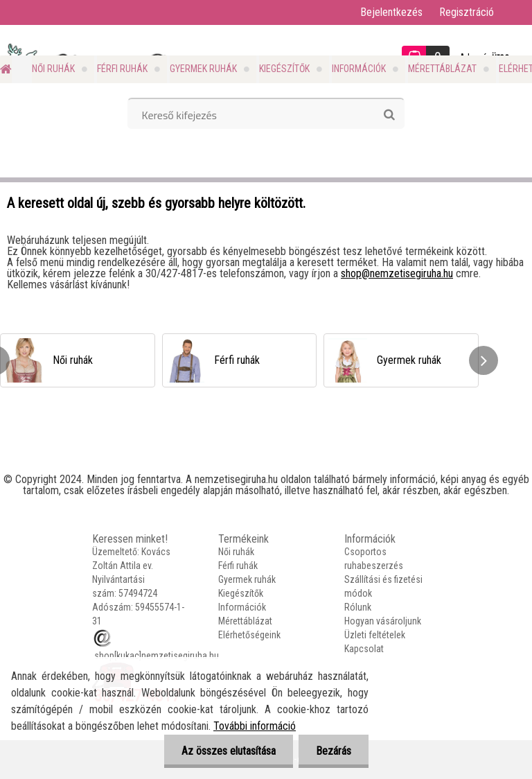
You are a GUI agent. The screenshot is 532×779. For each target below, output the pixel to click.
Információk (359, 69)
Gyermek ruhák (203, 69)
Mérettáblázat (442, 69)
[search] (389, 115)
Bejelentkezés (391, 12)
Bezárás (334, 751)
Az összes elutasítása (229, 751)
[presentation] (484, 360)
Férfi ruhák (122, 69)
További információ (255, 726)
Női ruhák (53, 69)
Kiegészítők (284, 69)
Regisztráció (467, 12)
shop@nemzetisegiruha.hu (397, 273)
